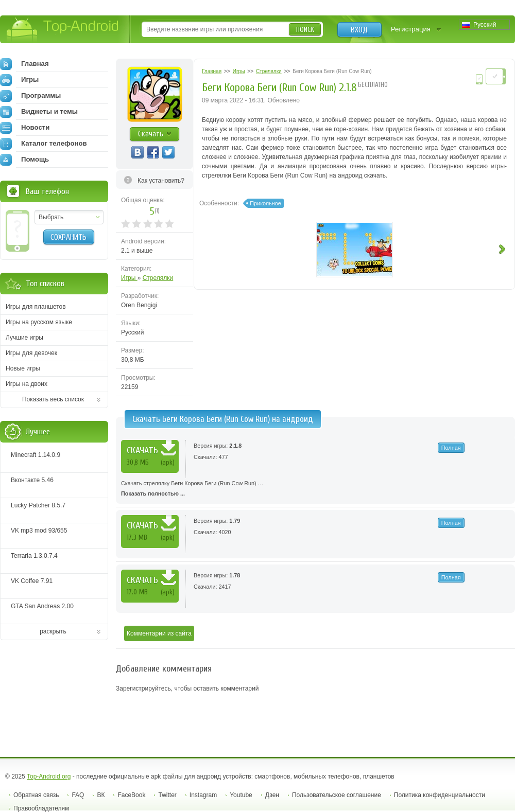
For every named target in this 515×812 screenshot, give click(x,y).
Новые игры (23, 368)
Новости (25, 128)
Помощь (24, 160)
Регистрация (411, 29)
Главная (24, 64)
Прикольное (265, 203)
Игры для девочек (31, 353)
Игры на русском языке (39, 322)
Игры (129, 278)
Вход (359, 30)
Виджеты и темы (39, 112)
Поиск (305, 30)
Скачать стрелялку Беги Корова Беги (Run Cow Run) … (315, 489)
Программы (30, 96)
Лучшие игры (24, 338)
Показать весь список (53, 399)
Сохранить (68, 237)
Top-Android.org (49, 776)
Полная (451, 448)
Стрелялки (158, 278)
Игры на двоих (27, 384)
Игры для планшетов (36, 307)
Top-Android (63, 30)
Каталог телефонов (44, 144)
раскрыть (53, 631)
